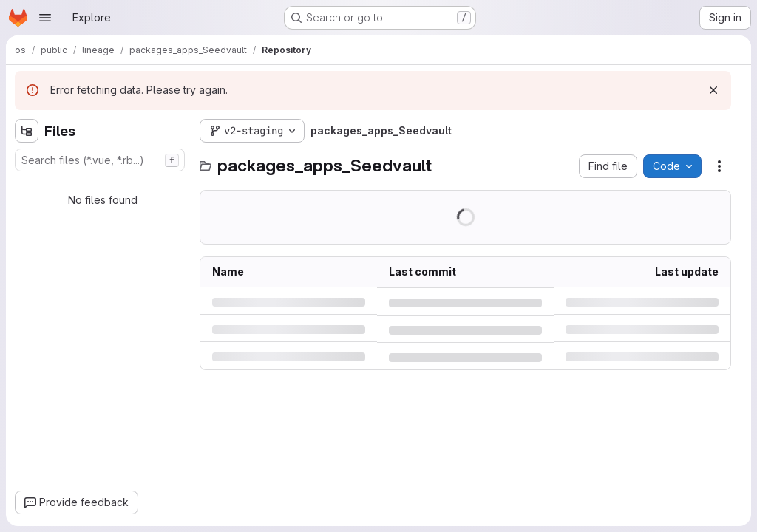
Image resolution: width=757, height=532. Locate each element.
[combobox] (100, 160)
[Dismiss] (713, 90)
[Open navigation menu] (45, 18)
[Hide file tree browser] (27, 131)
